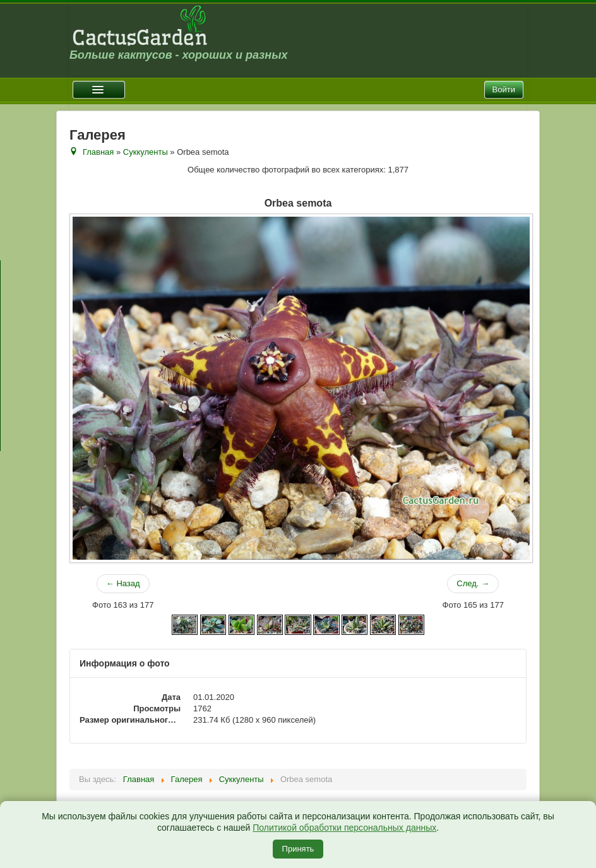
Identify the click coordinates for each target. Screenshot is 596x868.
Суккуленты (146, 152)
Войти (504, 89)
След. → (473, 583)
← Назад (123, 583)
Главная (98, 152)
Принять (298, 849)
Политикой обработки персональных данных (344, 828)
